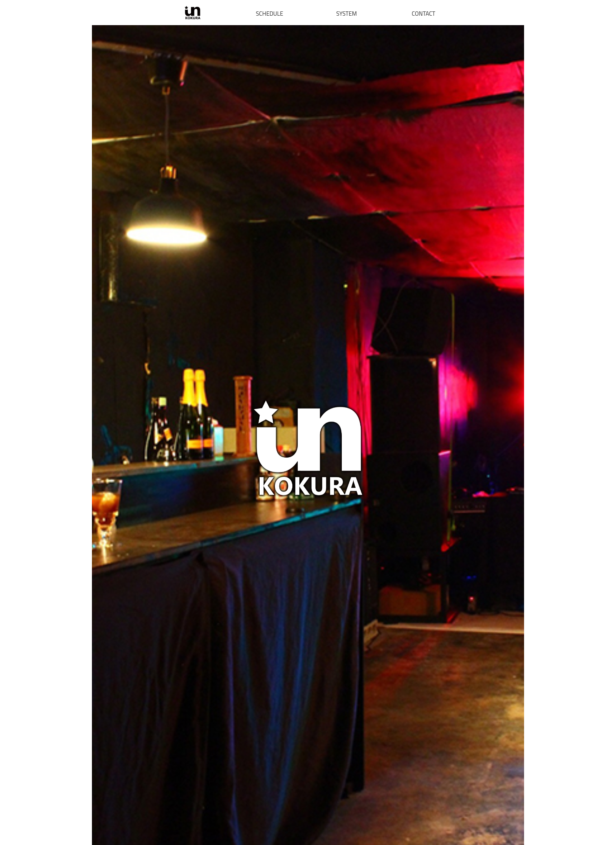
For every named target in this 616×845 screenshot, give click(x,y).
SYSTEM (347, 14)
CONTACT (423, 14)
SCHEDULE (269, 14)
